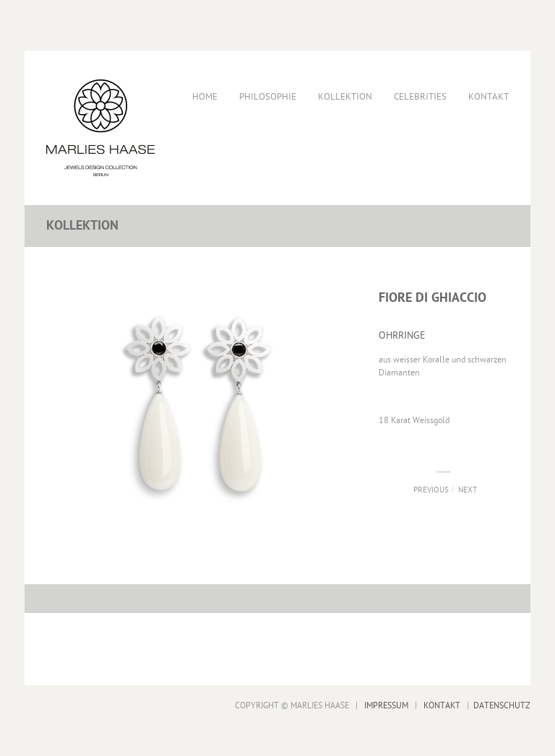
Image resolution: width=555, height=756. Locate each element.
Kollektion (345, 97)
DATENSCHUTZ (502, 706)
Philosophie (268, 97)
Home (205, 97)
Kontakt (489, 97)
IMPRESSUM (386, 706)
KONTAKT (442, 706)
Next (468, 491)
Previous (431, 491)
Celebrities (420, 97)
